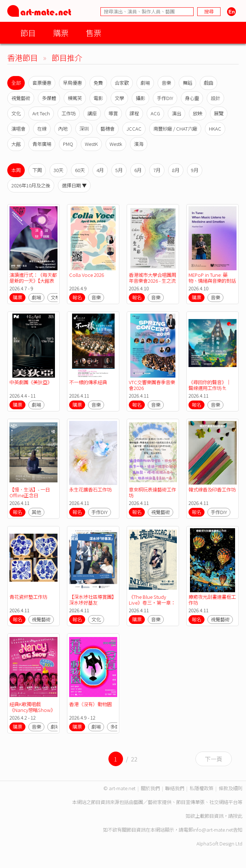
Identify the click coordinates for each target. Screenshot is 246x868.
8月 (176, 170)
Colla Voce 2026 (87, 275)
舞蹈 (187, 83)
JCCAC (134, 129)
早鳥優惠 (72, 83)
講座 (92, 113)
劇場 (145, 83)
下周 (37, 170)
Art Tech (41, 113)
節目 (28, 33)
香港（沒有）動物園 (90, 704)
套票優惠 (42, 83)
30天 (58, 170)
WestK (91, 144)
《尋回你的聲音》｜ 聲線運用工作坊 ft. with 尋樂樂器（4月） (211, 388)
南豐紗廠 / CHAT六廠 (175, 129)
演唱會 (18, 129)
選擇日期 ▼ (74, 185)
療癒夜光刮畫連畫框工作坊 (212, 600)
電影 (98, 98)
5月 (119, 170)
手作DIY (165, 98)
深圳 (84, 129)
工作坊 (69, 113)
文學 (119, 98)
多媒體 (49, 98)
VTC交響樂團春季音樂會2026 (152, 385)
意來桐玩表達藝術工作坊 (152, 492)
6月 (138, 170)
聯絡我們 (175, 788)
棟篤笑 (75, 98)
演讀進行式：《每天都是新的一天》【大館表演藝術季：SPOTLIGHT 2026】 (33, 284)
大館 (16, 144)
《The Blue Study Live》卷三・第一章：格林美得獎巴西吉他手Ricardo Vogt (152, 606)
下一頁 (214, 759)
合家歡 (122, 83)
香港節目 (23, 57)
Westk (116, 144)
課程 (134, 113)
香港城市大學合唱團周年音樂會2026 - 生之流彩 (152, 281)
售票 (94, 33)
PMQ (68, 144)
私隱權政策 (201, 788)
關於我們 (150, 788)
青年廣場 (42, 144)
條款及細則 (231, 788)
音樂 (166, 83)
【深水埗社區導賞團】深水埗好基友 (93, 600)
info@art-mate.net (213, 830)
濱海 (139, 144)
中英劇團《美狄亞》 (31, 382)
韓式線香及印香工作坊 (212, 489)
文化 (16, 113)
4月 (100, 170)
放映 (198, 113)
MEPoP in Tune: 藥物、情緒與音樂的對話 (213, 278)
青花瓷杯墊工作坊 (28, 597)
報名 (77, 297)
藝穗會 (108, 129)
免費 (98, 83)
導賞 (113, 113)
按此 (238, 816)
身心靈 (192, 98)
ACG (155, 113)
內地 (63, 129)
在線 (42, 129)
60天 (80, 170)
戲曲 (209, 83)
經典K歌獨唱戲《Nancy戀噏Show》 (32, 707)
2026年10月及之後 (31, 185)
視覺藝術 (21, 98)
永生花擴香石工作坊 (90, 489)
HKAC (215, 129)
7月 (157, 170)
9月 (195, 170)
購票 (61, 33)
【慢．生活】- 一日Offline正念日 (30, 492)
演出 (176, 113)
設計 (215, 98)
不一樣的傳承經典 (88, 382)
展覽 (219, 113)
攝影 (140, 98)
